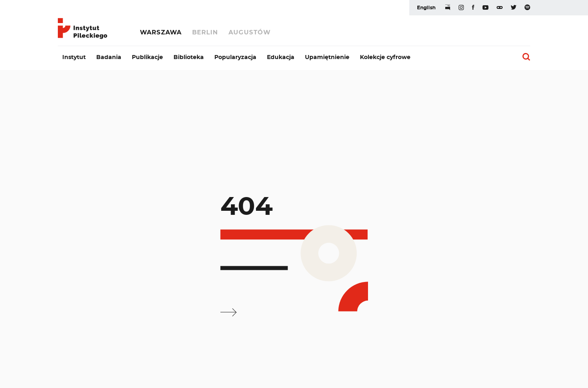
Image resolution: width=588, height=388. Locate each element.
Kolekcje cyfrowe (385, 57)
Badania (109, 57)
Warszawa (161, 33)
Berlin (205, 33)
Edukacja (281, 57)
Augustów (250, 33)
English (426, 8)
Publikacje (147, 57)
